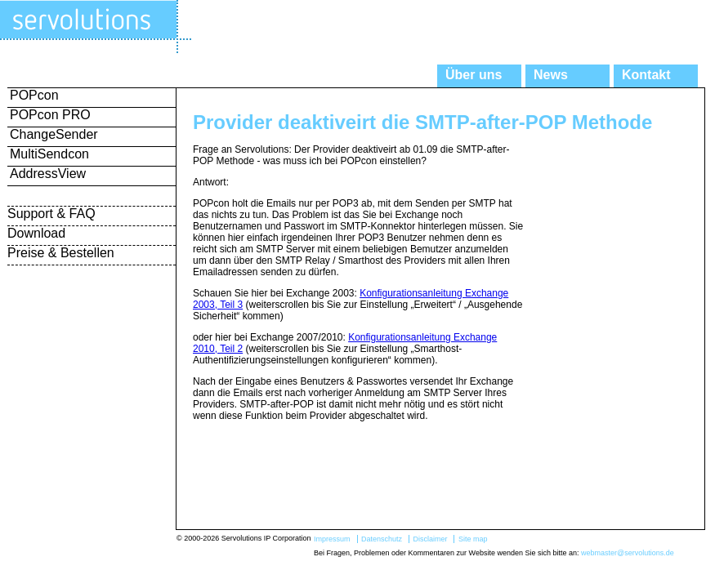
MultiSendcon (49, 154)
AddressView (48, 174)
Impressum (332, 539)
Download (36, 233)
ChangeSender (54, 134)
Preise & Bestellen (61, 253)
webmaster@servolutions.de (628, 553)
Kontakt (646, 75)
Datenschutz (382, 539)
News (551, 75)
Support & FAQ (51, 214)
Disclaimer (430, 539)
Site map (473, 539)
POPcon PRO (50, 115)
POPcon (34, 95)
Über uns (474, 75)
